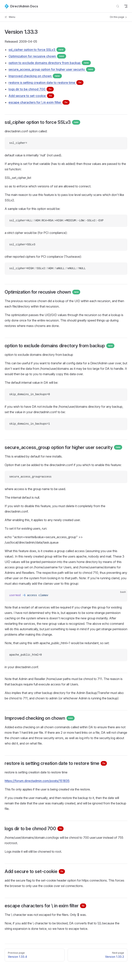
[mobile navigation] (126, 6)
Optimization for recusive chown (37, 56)
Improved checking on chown (35, 76)
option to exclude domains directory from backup (50, 63)
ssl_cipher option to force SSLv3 (37, 50)
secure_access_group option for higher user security (52, 69)
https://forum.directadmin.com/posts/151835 (37, 781)
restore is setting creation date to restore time (46, 83)
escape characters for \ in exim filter (39, 102)
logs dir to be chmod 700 (31, 89)
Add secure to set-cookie (31, 96)
